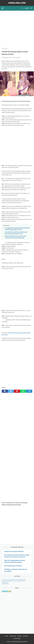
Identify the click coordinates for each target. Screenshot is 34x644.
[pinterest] (17, 391)
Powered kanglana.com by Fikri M (19, 642)
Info (5, 580)
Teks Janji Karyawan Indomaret (13, 566)
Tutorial (5, 583)
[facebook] (5, 391)
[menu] (4, 8)
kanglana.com (17, 3)
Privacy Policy (17, 638)
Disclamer (25, 636)
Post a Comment (16, 57)
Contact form (13, 636)
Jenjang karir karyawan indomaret (14, 551)
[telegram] (29, 391)
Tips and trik (21, 580)
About (6, 636)
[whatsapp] (23, 391)
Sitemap (19, 636)
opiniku (12, 580)
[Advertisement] (17, 29)
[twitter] (11, 391)
